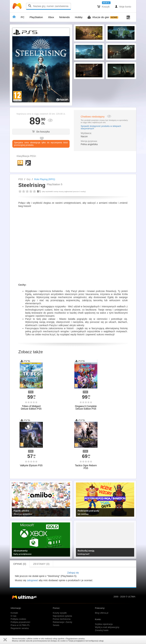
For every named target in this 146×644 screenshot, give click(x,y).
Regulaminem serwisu (75, 639)
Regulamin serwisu (20, 628)
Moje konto (123, 6)
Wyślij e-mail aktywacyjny (107, 627)
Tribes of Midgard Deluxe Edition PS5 (31, 408)
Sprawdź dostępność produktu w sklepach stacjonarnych (101, 127)
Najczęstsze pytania (62, 616)
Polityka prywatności (20, 622)
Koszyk (104, 6)
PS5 (21, 179)
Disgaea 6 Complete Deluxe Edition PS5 (86, 408)
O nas (14, 616)
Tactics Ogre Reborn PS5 (86, 467)
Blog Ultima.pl (102, 613)
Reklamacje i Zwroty (62, 622)
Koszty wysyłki (60, 613)
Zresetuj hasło (102, 630)
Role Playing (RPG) (45, 179)
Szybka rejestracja (104, 624)
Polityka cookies (18, 619)
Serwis (56, 625)
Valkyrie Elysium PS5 (31, 466)
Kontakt (14, 613)
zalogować (32, 580)
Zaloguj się (73, 573)
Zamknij (5, 640)
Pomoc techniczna (62, 619)
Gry (29, 179)
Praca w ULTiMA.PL (20, 625)
